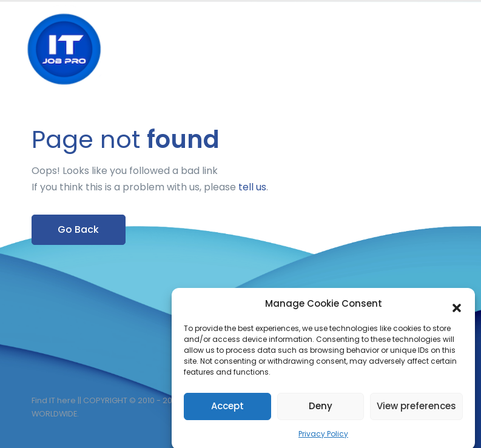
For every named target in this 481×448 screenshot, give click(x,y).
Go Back (78, 229)
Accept (227, 410)
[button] (457, 308)
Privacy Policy (323, 437)
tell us (252, 187)
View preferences (416, 410)
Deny (321, 410)
